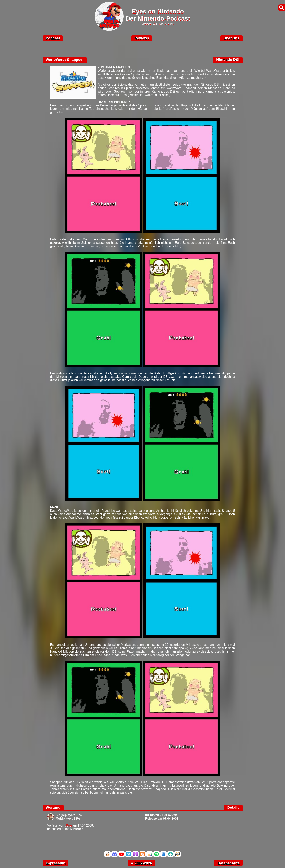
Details (233, 807)
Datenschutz (228, 863)
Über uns (231, 38)
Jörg (68, 825)
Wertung (53, 807)
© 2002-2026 (141, 863)
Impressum (56, 863)
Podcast (53, 38)
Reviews (142, 38)
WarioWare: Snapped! (65, 60)
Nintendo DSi (228, 60)
